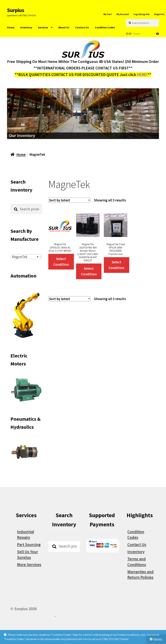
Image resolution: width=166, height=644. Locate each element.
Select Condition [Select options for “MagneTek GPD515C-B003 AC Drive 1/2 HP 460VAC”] (61, 262)
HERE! (142, 75)
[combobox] (26, 257)
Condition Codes (105, 27)
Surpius (16, 10)
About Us (64, 27)
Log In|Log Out (142, 14)
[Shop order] (69, 200)
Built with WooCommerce (33, 615)
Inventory (26, 27)
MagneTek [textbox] (25, 257)
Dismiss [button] (158, 639)
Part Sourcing (29, 544)
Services (43, 27)
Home (11, 27)
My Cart (108, 14)
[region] (83, 114)
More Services (29, 564)
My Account (123, 14)
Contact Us (82, 27)
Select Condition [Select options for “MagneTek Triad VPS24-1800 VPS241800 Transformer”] (116, 265)
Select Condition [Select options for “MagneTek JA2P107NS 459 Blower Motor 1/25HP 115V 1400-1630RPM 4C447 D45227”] (89, 271)
